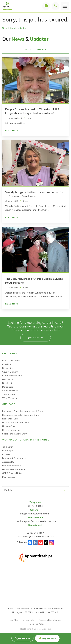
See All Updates (36, 50)
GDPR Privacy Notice (12, 473)
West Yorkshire (10, 398)
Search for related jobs (14, 28)
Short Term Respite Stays (15, 434)
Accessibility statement (50, 620)
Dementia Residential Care (15, 422)
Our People (8, 451)
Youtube (41, 543)
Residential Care (10, 419)
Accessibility (8, 462)
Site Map (14, 620)
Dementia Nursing (11, 430)
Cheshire (7, 364)
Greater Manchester (12, 376)
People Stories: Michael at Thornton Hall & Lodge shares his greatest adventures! (32, 111)
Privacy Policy (29, 620)
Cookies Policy (37, 624)
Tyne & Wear (9, 394)
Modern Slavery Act (12, 466)
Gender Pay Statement (14, 469)
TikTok (46, 543)
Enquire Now (49, 638)
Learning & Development (14, 458)
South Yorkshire (10, 391)
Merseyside (8, 387)
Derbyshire (7, 368)
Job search (24, 638)
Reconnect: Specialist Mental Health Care (23, 411)
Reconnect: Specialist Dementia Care (21, 415)
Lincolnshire (8, 383)
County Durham (10, 372)
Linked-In (35, 543)
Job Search (8, 447)
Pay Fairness (9, 477)
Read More (12, 131)
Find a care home (11, 361)
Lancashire (8, 379)
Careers (6, 454)
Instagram (51, 543)
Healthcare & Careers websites (35, 629)
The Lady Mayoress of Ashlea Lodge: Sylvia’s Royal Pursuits (34, 281)
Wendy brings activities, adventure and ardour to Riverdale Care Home (35, 194)
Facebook (30, 543)
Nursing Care (9, 426)
